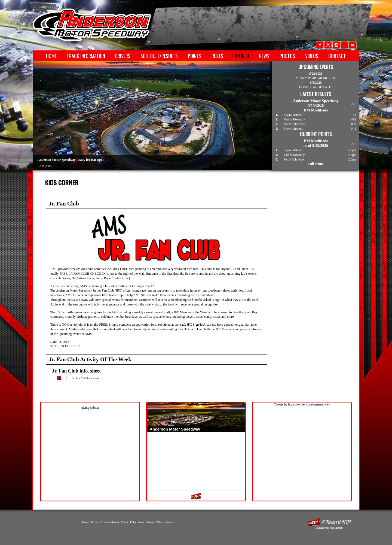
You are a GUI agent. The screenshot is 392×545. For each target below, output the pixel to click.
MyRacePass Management (329, 528)
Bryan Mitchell (294, 115)
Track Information (86, 56)
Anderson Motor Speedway (92, 25)
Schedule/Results (159, 56)
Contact (337, 56)
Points (195, 56)
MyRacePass (329, 522)
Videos (312, 56)
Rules (217, 56)
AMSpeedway (90, 408)
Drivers (123, 56)
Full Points (316, 164)
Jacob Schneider (294, 124)
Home (51, 56)
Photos (287, 56)
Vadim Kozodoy (294, 119)
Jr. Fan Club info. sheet (86, 378)
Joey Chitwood (293, 129)
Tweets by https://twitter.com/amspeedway (302, 404)
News (264, 56)
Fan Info (241, 56)
